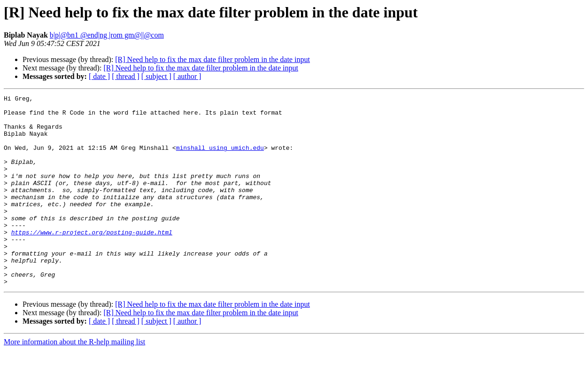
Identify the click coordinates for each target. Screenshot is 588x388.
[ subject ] (156, 76)
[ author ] (187, 76)
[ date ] (99, 76)
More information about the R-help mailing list (74, 380)
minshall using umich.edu (220, 159)
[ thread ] (126, 76)
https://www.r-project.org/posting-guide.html (92, 260)
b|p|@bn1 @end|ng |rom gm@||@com (107, 35)
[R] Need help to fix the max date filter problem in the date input (213, 59)
